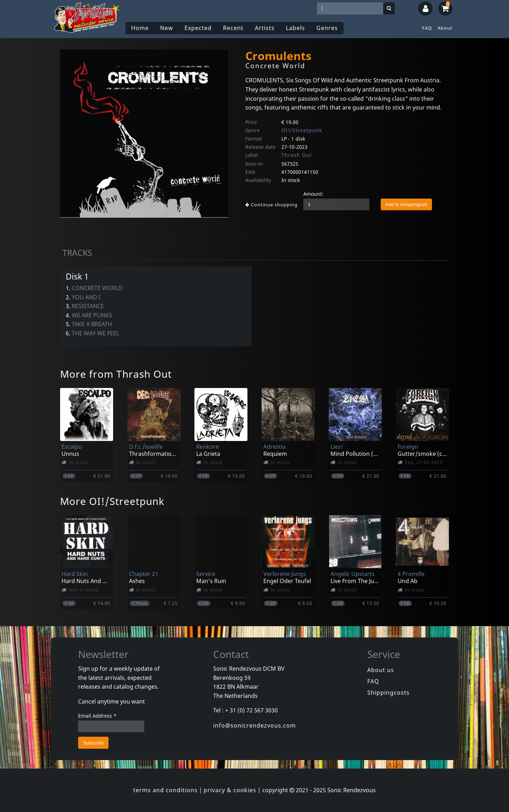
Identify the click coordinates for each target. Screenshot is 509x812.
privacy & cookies (230, 790)
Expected (198, 28)
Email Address (97, 716)
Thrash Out (297, 155)
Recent (233, 28)
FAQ (427, 28)
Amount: (313, 194)
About (445, 28)
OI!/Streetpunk (302, 130)
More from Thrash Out (116, 374)
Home (140, 28)
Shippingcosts (388, 693)
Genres (327, 28)
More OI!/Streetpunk (112, 501)
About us (381, 670)
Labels (296, 28)
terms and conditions (165, 790)
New (167, 28)
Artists (265, 28)
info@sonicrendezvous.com (255, 725)
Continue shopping (271, 205)
